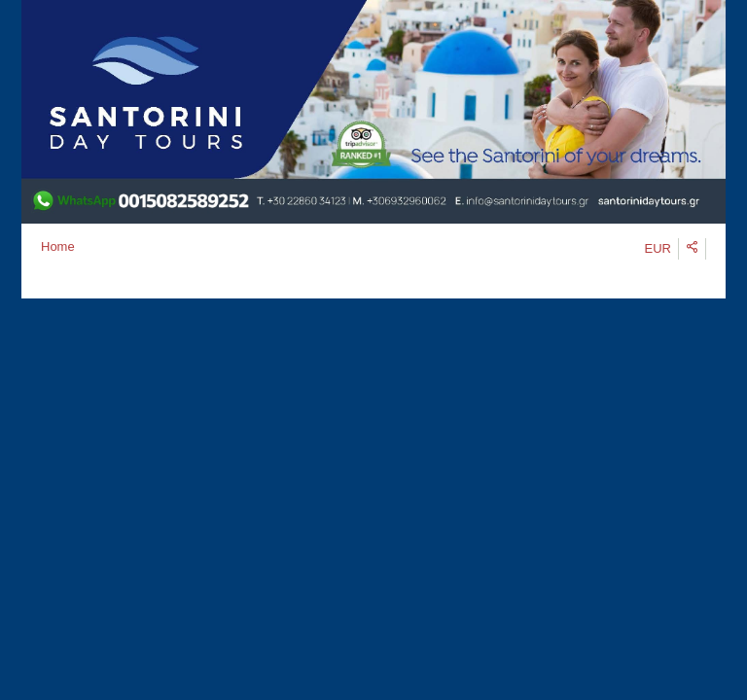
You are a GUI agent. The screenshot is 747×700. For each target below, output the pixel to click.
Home (58, 246)
